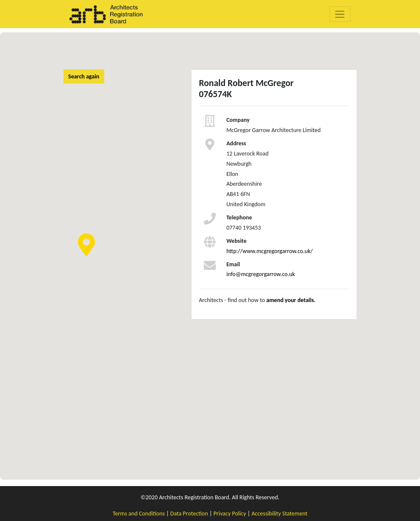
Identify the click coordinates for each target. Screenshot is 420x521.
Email (233, 264)
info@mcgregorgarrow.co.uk (261, 274)
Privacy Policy (230, 514)
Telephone (239, 217)
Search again (84, 76)
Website (236, 241)
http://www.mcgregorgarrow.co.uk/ (270, 251)
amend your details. (291, 300)
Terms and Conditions (139, 514)
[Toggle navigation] (340, 14)
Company (238, 120)
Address (236, 143)
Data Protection (189, 514)
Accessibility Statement (279, 514)
